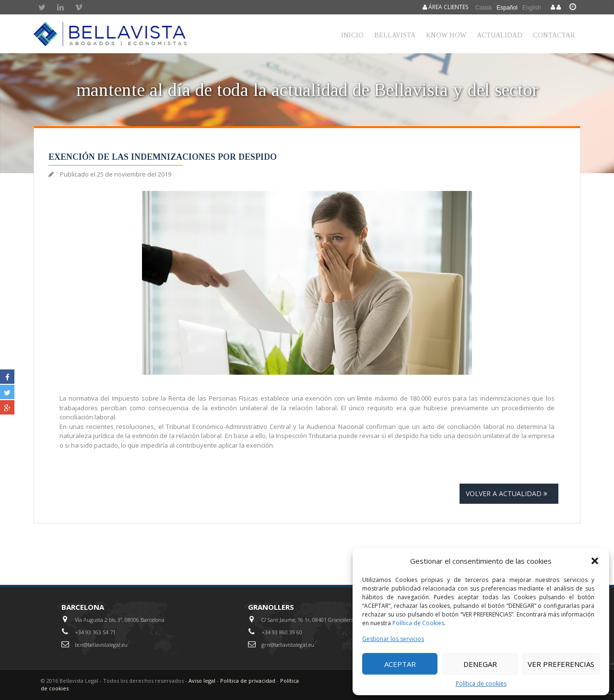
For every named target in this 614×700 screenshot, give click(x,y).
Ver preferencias (561, 664)
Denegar (480, 664)
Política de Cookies (418, 623)
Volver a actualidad (509, 493)
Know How (446, 35)
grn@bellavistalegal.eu (288, 645)
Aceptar (400, 664)
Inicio (352, 35)
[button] (595, 561)
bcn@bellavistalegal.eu (101, 645)
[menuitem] (484, 7)
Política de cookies (481, 683)
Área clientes (445, 7)
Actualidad (500, 35)
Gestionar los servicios (393, 639)
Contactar (554, 35)
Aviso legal (202, 681)
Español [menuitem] (507, 8)
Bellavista (395, 35)
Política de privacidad (248, 681)
